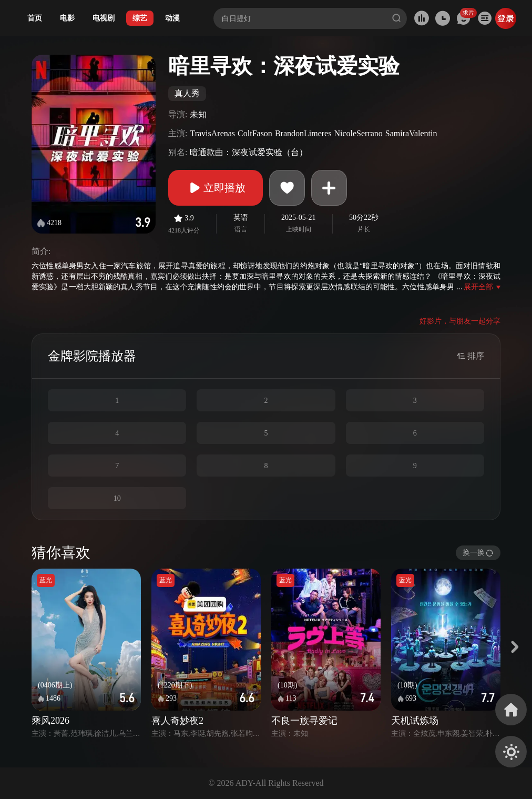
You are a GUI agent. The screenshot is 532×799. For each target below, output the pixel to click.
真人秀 (187, 93)
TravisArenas (212, 133)
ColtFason (255, 133)
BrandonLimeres (303, 133)
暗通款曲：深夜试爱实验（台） (249, 152)
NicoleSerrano (358, 133)
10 (117, 498)
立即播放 (216, 188)
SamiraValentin (411, 133)
